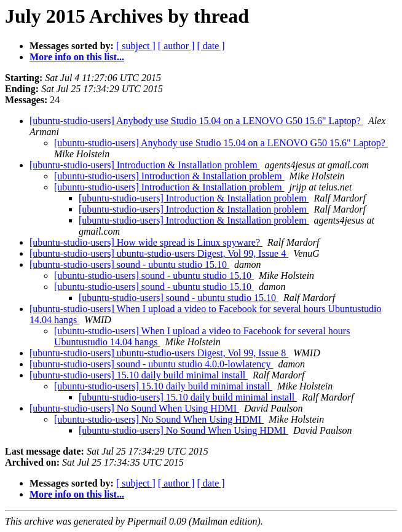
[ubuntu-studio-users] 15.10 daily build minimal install (139, 375)
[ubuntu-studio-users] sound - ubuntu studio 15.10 (129, 264)
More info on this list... (77, 57)
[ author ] (176, 46)
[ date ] (211, 46)
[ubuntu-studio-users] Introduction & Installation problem (145, 165)
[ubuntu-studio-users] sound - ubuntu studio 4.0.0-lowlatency (151, 364)
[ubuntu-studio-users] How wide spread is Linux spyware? (146, 242)
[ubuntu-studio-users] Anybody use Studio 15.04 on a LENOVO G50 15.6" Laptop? (196, 121)
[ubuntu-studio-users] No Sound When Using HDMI (134, 408)
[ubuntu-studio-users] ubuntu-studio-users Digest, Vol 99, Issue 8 (159, 353)
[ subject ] (136, 46)
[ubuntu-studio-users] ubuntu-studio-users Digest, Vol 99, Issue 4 (159, 253)
